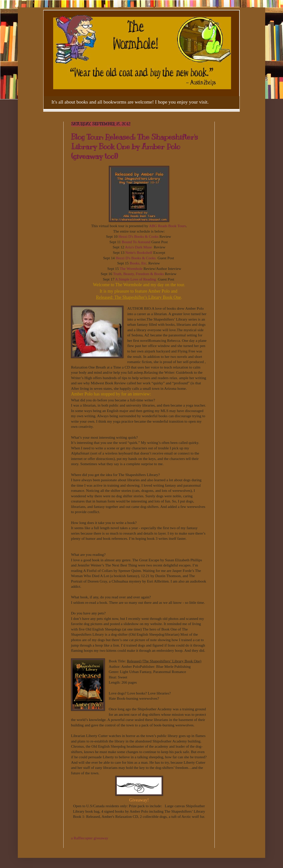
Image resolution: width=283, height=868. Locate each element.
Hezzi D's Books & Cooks (139, 236)
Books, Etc (138, 263)
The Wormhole (131, 269)
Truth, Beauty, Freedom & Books (138, 274)
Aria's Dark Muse (138, 247)
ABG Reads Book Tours (167, 226)
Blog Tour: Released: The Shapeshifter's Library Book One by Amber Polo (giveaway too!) (134, 147)
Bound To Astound (136, 242)
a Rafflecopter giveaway (90, 838)
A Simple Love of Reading (136, 279)
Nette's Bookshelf (139, 252)
